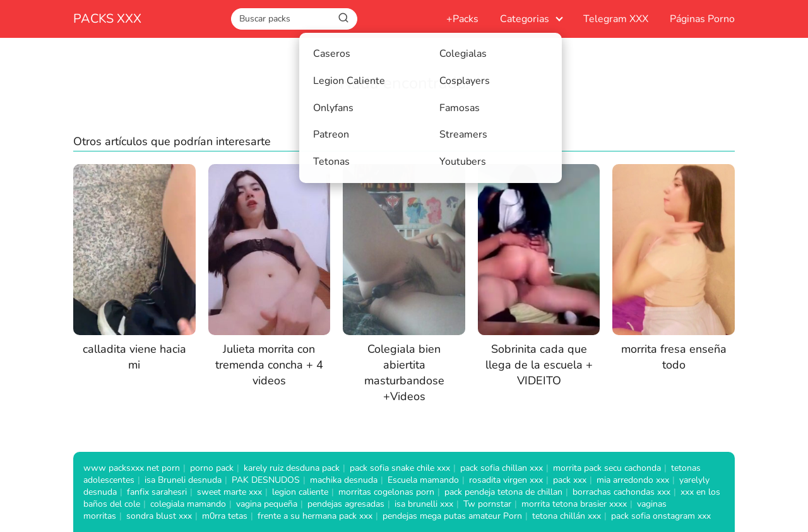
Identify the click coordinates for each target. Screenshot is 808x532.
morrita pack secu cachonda (607, 468)
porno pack (212, 468)
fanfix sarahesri (157, 492)
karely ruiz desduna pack (292, 468)
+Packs (462, 19)
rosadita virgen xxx (506, 480)
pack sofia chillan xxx (502, 468)
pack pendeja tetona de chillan (503, 492)
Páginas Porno (702, 19)
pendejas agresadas (346, 504)
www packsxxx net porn (132, 468)
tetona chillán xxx (567, 516)
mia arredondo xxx (633, 480)
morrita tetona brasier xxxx (574, 504)
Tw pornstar (487, 504)
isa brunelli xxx (424, 504)
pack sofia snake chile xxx (400, 468)
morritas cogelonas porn (386, 492)
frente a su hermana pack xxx (315, 516)
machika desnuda (344, 480)
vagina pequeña (267, 504)
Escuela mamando (423, 480)
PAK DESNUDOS (266, 480)
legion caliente (300, 492)
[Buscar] (343, 18)
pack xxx (570, 480)
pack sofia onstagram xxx (661, 516)
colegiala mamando (188, 504)
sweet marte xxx (229, 492)
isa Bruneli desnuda (183, 480)
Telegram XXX (616, 19)
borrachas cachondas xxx (621, 492)
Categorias (525, 19)
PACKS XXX (107, 19)
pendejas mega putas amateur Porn (452, 516)
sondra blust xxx (159, 516)
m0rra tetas (225, 516)
